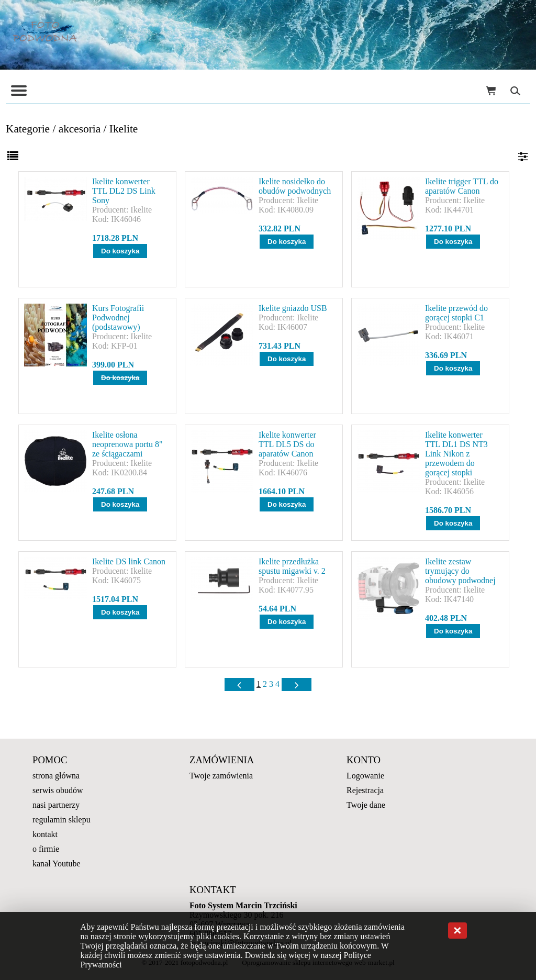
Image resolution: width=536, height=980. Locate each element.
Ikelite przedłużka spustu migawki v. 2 (292, 566)
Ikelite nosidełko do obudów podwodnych (295, 186)
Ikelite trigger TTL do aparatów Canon (462, 186)
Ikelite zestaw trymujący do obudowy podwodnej (460, 571)
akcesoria (80, 129)
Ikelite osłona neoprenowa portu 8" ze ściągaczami (127, 444)
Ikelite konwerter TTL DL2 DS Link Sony (124, 191)
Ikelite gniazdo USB (293, 308)
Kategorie (28, 129)
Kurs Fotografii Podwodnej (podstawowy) (118, 318)
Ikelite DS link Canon (129, 561)
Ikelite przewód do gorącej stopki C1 (456, 313)
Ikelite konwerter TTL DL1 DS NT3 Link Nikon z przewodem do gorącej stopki (456, 454)
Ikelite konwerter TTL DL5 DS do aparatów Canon (287, 444)
